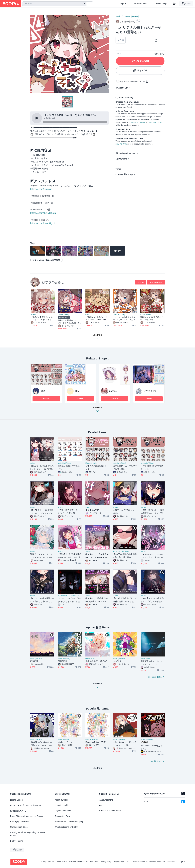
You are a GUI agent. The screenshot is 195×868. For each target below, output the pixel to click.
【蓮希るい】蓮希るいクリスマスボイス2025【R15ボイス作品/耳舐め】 (97, 318)
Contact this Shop (124, 174)
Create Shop (161, 4)
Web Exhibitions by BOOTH (67, 827)
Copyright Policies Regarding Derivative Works (28, 834)
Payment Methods (63, 811)
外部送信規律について (122, 862)
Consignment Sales (19, 827)
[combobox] (54, 4)
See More (98, 410)
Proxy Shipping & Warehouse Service (27, 816)
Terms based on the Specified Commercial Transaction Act (155, 862)
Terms (118, 169)
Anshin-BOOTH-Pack (137, 122)
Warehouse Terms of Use (78, 862)
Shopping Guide (62, 805)
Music (118, 16)
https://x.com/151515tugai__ (45, 213)
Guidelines (94, 862)
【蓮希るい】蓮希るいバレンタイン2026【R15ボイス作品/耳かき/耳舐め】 (42, 318)
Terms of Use (62, 862)
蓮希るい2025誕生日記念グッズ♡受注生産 (152, 318)
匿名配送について (18, 811)
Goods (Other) (64, 315)
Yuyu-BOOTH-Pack (155, 122)
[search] (84, 4)
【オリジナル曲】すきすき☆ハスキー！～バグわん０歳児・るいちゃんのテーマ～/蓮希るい (124, 318)
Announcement (106, 800)
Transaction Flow (62, 816)
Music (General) (132, 16)
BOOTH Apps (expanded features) (26, 805)
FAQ (101, 805)
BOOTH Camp (17, 841)
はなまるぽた (150, 391)
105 (77, 391)
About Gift (123, 88)
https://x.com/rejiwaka (41, 189)
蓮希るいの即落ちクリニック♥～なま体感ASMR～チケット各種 (70, 322)
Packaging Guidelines (20, 822)
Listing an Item (17, 800)
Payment (123, 159)
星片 (43, 391)
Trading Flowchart (127, 153)
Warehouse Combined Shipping (69, 822)
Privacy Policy (106, 862)
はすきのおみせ (53, 282)
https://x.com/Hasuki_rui (42, 223)
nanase (113, 391)
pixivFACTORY (121, 144)
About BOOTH (141, 4)
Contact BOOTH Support (110, 811)
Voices (33, 315)
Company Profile (48, 862)
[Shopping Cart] (174, 4)
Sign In (123, 4)
